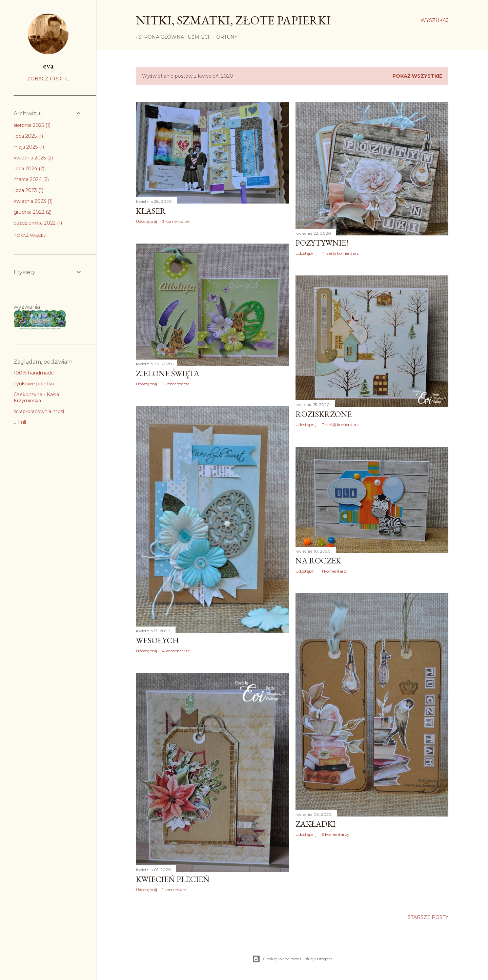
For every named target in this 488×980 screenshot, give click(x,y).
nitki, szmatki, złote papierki (233, 20)
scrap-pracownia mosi (39, 411)
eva (48, 66)
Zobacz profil (48, 79)
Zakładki (316, 824)
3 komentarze (176, 221)
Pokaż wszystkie (417, 76)
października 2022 (38, 223)
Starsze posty (428, 917)
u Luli (20, 422)
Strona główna (159, 37)
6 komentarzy (335, 834)
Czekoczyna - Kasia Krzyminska (36, 398)
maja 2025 (29, 147)
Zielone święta (168, 373)
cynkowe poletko (34, 384)
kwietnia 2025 (33, 158)
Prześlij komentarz (340, 253)
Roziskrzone (324, 414)
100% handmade (34, 373)
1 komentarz (334, 571)
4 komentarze (176, 651)
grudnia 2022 (33, 212)
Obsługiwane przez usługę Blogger (292, 959)
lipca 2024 (29, 169)
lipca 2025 (28, 136)
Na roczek (318, 561)
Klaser (151, 211)
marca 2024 (31, 179)
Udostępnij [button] (146, 221)
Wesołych (157, 640)
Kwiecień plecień (173, 879)
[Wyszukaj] (434, 20)
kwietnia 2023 (33, 201)
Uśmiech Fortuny (210, 37)
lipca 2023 (28, 190)
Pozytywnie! (322, 243)
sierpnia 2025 (32, 125)
